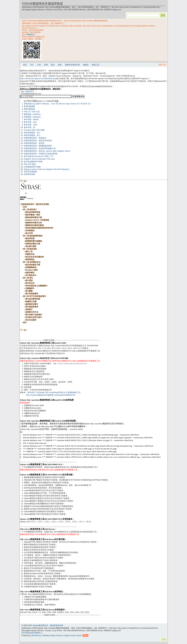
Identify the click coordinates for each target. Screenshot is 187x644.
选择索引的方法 (32, 312)
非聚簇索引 (30, 288)
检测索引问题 (31, 302)
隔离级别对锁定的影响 (35, 225)
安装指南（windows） (33, 117)
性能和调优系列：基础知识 (35, 138)
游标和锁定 (30, 273)
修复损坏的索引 (32, 304)
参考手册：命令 (30, 122)
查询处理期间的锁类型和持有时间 (39, 228)
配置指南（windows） (33, 114)
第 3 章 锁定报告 (30, 249)
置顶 (164, 640)
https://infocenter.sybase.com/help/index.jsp (38, 79)
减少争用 (29, 233)
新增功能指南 (29, 109)
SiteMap (46, 635)
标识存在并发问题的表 (35, 257)
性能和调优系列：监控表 (34, 143)
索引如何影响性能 (33, 299)
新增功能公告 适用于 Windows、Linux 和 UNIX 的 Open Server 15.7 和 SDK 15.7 (58, 104)
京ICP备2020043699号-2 (32, 633)
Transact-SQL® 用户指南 (34, 130)
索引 (25, 323)
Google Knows (69, 635)
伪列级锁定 (30, 231)
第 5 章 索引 (28, 278)
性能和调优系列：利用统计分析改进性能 (41, 154)
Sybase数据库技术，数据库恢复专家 (48, 625)
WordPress (36, 635)
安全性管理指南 (30, 172)
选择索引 (29, 309)
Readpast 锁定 (32, 270)
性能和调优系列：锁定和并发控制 (38, 141)
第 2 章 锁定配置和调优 (33, 236)
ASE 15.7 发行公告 (32, 112)
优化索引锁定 (31, 246)
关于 (32, 65)
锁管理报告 (30, 259)
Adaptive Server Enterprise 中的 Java (39, 159)
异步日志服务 (31, 320)
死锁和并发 (30, 254)
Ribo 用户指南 (30, 164)
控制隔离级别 (31, 267)
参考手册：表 (29, 127)
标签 (60, 65)
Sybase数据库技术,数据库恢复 (43, 4)
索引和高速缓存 (32, 294)
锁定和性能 (30, 238)
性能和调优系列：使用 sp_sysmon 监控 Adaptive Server (47, 151)
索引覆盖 (29, 291)
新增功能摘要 (29, 106)
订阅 (39, 65)
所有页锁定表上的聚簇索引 (36, 286)
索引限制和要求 (32, 307)
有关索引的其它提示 (34, 317)
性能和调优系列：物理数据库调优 (38, 146)
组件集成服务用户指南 (33, 162)
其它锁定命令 (31, 275)
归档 (46, 65)
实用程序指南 (29, 174)
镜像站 (86, 65)
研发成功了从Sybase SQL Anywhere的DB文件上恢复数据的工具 (54, 392)
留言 (53, 65)
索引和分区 (30, 283)
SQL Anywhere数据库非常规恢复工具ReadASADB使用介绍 (51, 395)
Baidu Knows (56, 635)
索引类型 (29, 280)
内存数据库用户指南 (32, 167)
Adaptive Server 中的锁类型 (37, 220)
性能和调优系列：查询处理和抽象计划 (40, 148)
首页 (25, 65)
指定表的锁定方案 (33, 265)
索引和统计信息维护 (34, 315)
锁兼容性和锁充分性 (34, 223)
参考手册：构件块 (31, 120)
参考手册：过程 (30, 125)
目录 (25, 207)
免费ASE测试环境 (72, 65)
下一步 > (24, 181)
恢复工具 (96, 65)
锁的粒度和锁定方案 (34, 217)
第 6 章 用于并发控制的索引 (35, 296)
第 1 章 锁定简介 (30, 210)
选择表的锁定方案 (33, 244)
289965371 (31, 34)
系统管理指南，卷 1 (32, 133)
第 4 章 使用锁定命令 (32, 262)
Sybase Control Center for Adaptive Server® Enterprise (47, 169)
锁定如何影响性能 (33, 212)
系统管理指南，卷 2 (32, 135)
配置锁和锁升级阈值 (34, 241)
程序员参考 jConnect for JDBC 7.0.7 (39, 156)
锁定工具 (29, 252)
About (79, 635)
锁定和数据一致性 (33, 215)
